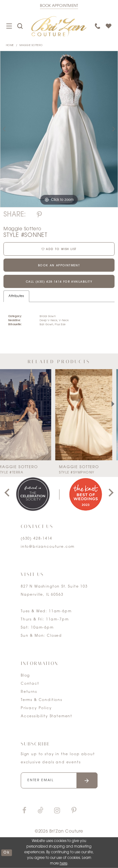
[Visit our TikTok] (41, 811)
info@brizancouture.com (48, 547)
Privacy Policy (36, 708)
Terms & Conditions (42, 700)
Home (10, 45)
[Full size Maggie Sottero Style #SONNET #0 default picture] (59, 129)
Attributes (16, 296)
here (64, 864)
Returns (29, 692)
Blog (25, 676)
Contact (30, 684)
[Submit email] (87, 780)
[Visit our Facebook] (24, 811)
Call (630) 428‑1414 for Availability (59, 282)
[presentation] (28, 414)
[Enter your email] (59, 780)
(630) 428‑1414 (37, 539)
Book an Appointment (59, 266)
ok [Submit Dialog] (6, 852)
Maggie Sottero (31, 45)
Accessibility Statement (47, 716)
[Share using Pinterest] (39, 215)
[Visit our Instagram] (57, 811)
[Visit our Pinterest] (74, 811)
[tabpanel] (59, 129)
